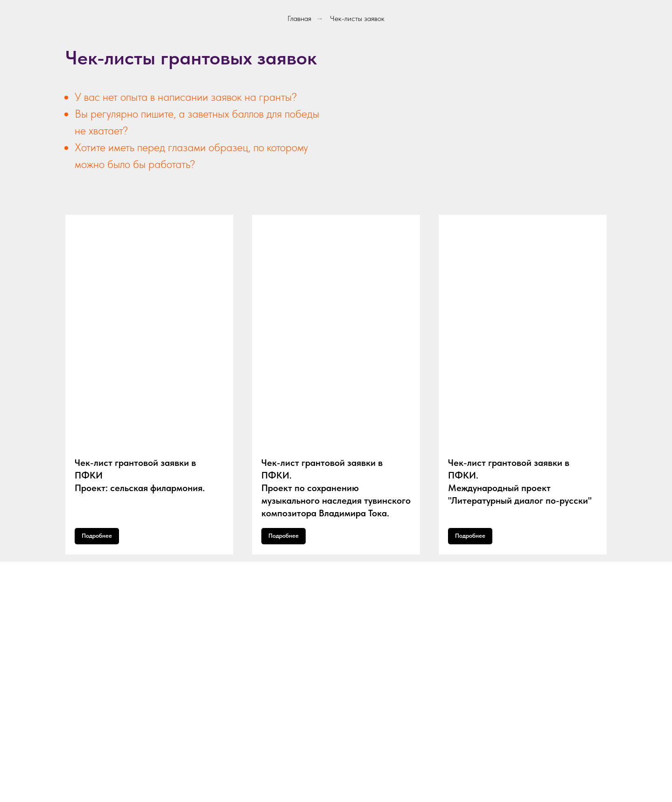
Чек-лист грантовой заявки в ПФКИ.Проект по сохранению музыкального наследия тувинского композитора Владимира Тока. (336, 488)
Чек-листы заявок (357, 18)
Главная (299, 18)
